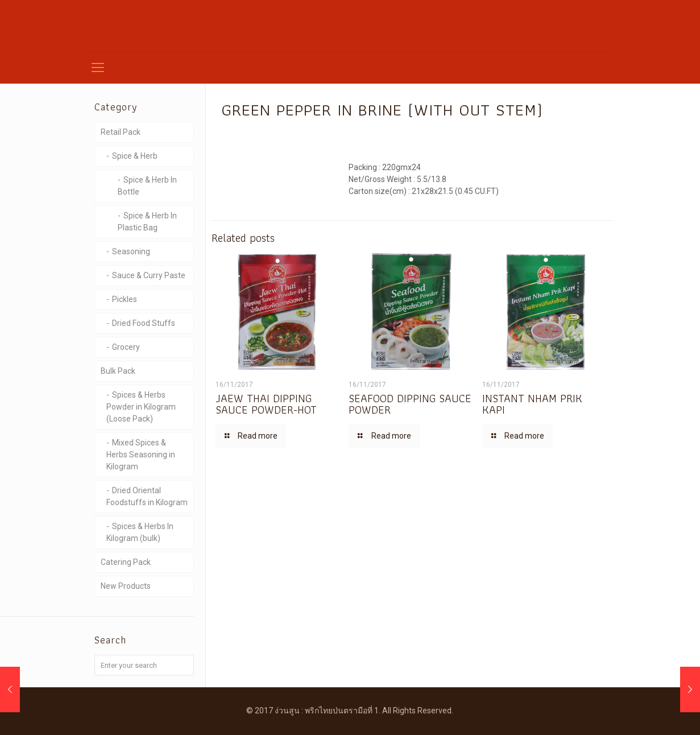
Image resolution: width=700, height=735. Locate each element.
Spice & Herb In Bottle (147, 186)
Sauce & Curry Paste (149, 275)
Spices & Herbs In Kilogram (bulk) (140, 532)
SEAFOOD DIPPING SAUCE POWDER (410, 404)
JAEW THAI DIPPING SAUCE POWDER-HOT (266, 404)
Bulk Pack (118, 371)
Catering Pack (126, 562)
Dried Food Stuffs (144, 323)
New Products (126, 586)
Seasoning (131, 251)
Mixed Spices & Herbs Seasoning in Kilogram (141, 455)
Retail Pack (121, 132)
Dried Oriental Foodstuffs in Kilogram (147, 496)
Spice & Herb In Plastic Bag (147, 222)
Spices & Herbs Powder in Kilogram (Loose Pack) (141, 407)
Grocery (126, 347)
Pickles (125, 299)
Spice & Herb (135, 156)
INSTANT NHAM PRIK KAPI (532, 404)
